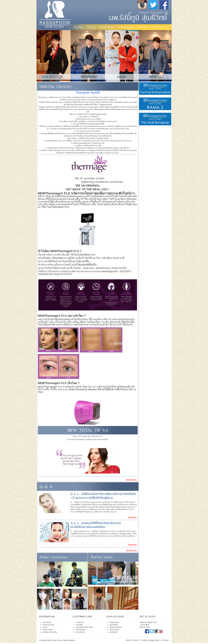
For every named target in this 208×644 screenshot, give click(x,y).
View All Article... (132, 480)
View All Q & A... (132, 550)
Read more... (133, 517)
